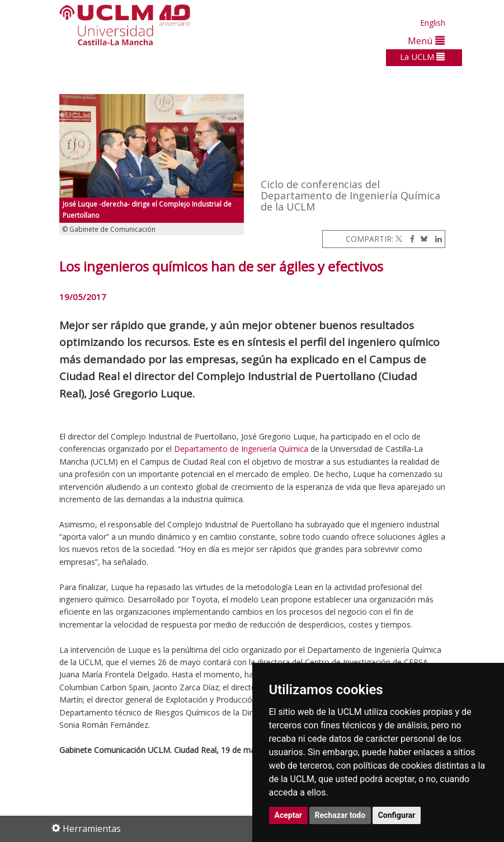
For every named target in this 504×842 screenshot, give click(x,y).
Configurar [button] (397, 815)
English (433, 23)
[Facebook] (409, 239)
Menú (426, 41)
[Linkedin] (436, 239)
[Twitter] (399, 239)
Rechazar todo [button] (340, 815)
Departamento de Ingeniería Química (242, 449)
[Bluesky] (422, 239)
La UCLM (422, 57)
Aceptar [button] (289, 815)
